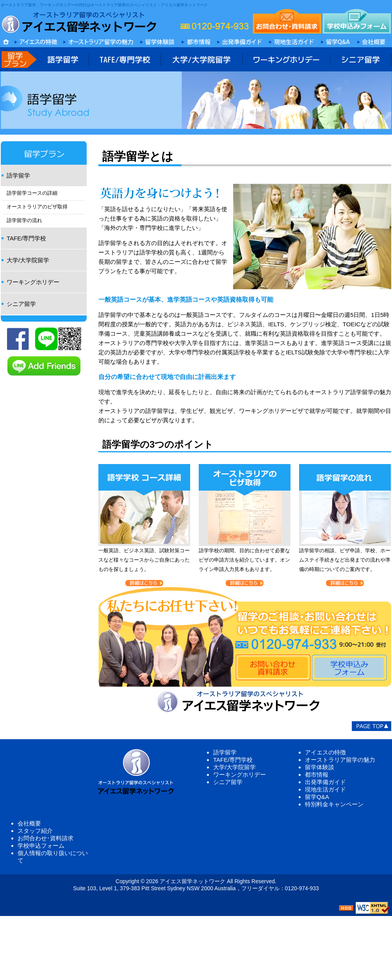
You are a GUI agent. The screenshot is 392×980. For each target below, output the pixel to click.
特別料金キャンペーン (334, 804)
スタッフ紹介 (35, 831)
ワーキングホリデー (33, 282)
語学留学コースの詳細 (32, 193)
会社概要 (29, 823)
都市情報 (317, 775)
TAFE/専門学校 (26, 238)
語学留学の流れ (24, 221)
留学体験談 (320, 767)
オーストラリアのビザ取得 (37, 207)
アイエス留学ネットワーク (192, 881)
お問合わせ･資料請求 (45, 838)
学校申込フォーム (41, 846)
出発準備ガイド (325, 782)
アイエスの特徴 (325, 752)
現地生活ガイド (325, 789)
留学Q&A (317, 797)
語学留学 (18, 175)
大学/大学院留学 (28, 260)
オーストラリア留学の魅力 (340, 760)
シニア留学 (21, 304)
